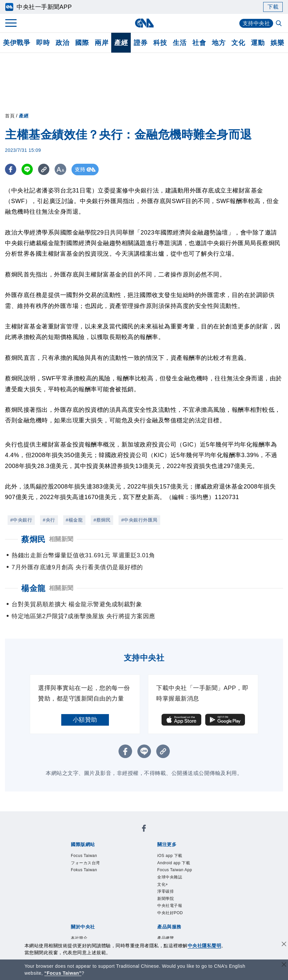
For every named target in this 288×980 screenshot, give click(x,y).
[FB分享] (11, 170)
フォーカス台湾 (85, 863)
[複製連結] (45, 170)
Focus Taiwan (84, 856)
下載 (273, 7)
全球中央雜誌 (170, 877)
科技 (160, 43)
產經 (121, 43)
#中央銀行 (21, 520)
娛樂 (277, 43)
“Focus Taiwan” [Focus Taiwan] (63, 973)
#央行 (49, 520)
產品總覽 (166, 938)
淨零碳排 (166, 891)
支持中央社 (256, 23)
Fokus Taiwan (84, 870)
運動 (258, 43)
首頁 (10, 116)
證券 (141, 43)
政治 (62, 43)
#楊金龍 (74, 520)
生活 (180, 43)
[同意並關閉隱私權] (284, 945)
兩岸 (101, 43)
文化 (238, 43)
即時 (43, 43)
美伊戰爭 (17, 43)
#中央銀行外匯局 (139, 520)
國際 (82, 43)
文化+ (163, 884)
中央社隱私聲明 (205, 946)
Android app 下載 (174, 863)
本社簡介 (79, 938)
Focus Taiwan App (175, 870)
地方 (219, 43)
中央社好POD (170, 913)
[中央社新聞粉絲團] (144, 829)
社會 (199, 43)
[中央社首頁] (144, 23)
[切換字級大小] (61, 170)
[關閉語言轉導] (284, 965)
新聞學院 (166, 899)
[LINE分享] (28, 170)
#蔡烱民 (102, 520)
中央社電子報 (170, 906)
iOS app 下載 (170, 856)
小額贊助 (85, 720)
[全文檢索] (279, 24)
